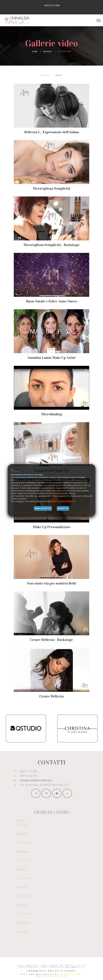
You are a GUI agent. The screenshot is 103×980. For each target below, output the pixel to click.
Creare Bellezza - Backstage (51, 640)
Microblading (52, 414)
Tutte (45, 75)
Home (35, 51)
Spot (59, 75)
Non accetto (43, 508)
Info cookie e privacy (64, 501)
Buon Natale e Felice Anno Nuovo (52, 301)
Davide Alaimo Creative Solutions (59, 975)
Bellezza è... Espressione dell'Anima (52, 132)
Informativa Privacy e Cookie (51, 971)
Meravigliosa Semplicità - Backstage (51, 245)
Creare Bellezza (51, 696)
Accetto (63, 508)
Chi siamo (47, 51)
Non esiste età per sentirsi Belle (52, 583)
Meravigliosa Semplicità (51, 188)
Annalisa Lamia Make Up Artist (51, 358)
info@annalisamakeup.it (36, 782)
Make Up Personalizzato (52, 527)
